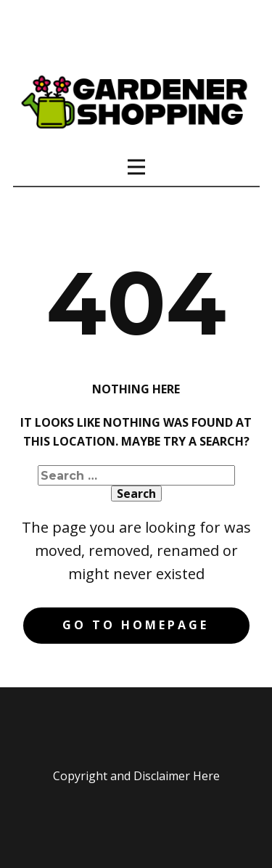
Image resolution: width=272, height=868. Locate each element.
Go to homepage (136, 625)
